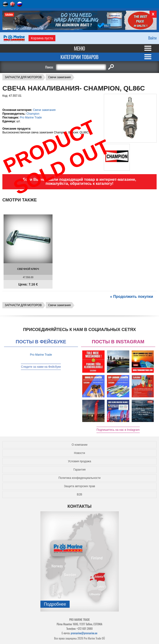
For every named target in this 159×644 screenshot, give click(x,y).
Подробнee (55, 604)
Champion (33, 114)
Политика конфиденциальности (79, 478)
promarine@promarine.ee (84, 633)
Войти (152, 38)
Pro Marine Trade (31, 118)
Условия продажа (80, 461)
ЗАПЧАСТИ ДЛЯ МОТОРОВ (23, 77)
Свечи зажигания (60, 77)
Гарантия (79, 470)
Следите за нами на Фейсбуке (41, 367)
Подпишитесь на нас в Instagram (118, 430)
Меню (79, 48)
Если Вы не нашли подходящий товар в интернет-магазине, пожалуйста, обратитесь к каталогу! (79, 181)
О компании (79, 445)
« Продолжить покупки (132, 297)
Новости (79, 453)
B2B (79, 494)
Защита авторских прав (79, 486)
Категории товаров (79, 57)
